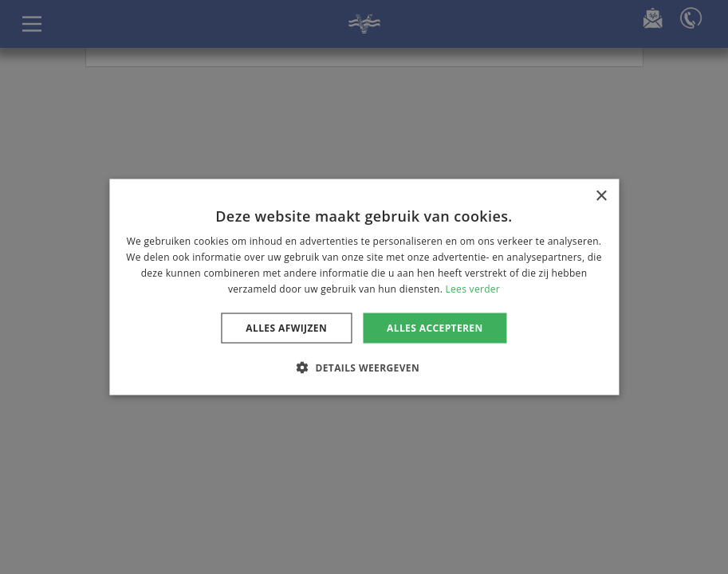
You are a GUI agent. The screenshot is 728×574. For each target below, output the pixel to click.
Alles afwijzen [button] (286, 327)
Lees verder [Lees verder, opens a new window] (473, 288)
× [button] (601, 197)
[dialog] (364, 287)
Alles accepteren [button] (435, 327)
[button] (364, 367)
